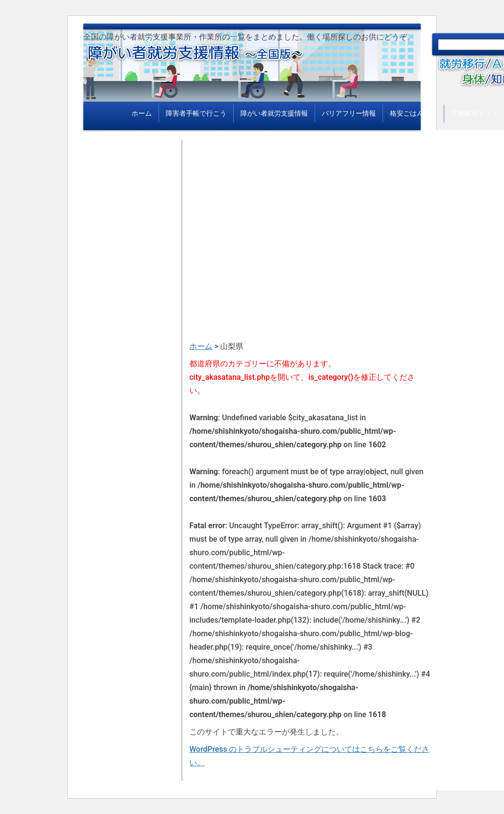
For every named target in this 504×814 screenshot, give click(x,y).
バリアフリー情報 (349, 113)
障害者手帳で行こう (196, 113)
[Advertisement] (310, 207)
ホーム (142, 113)
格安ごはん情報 (413, 113)
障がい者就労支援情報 (274, 113)
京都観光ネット (475, 113)
